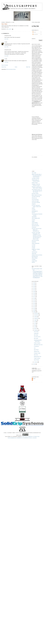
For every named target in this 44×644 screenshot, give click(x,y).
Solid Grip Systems (35, 226)
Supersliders (34, 217)
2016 (34, 298)
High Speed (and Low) (38, 345)
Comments (35, 34)
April (35, 327)
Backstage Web (35, 256)
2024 (34, 286)
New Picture (36, 350)
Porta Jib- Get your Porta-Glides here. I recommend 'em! (37, 230)
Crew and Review (35, 199)
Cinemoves (34, 227)
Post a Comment (5, 65)
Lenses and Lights (35, 201)
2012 (34, 305)
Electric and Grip (35, 224)
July (35, 322)
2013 (34, 303)
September (36, 318)
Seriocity (33, 246)
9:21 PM (6, 47)
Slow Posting (36, 360)
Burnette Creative (35, 194)
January (36, 362)
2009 (34, 310)
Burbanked (34, 242)
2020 (34, 292)
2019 (34, 293)
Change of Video (37, 353)
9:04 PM (6, 39)
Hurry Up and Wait (35, 240)
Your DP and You (37, 337)
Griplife (33, 221)
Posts (34, 32)
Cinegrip (33, 248)
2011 (34, 307)
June (35, 323)
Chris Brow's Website (36, 202)
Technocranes (35, 252)
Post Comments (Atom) (11, 69)
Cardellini (34, 259)
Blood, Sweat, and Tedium (37, 195)
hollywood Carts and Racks (37, 255)
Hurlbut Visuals (35, 183)
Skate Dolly (34, 253)
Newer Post (4, 67)
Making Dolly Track (38, 357)
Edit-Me (33, 262)
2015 (34, 300)
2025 (34, 285)
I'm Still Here (36, 346)
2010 (34, 308)
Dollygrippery (22, 6)
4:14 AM (6, 56)
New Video (36, 335)
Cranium (33, 220)
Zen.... (35, 348)
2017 (34, 297)
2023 (34, 288)
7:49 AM (6, 62)
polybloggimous (35, 211)
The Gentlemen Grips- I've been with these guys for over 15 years (37, 191)
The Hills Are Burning (36, 196)
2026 (34, 283)
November (36, 315)
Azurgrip (34, 379)
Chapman (34, 204)
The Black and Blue (36, 178)
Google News (34, 261)
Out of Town (36, 332)
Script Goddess (35, 223)
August (36, 320)
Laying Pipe (36, 333)
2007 (34, 364)
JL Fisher (34, 210)
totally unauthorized (36, 243)
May (35, 325)
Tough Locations (37, 358)
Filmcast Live (34, 198)
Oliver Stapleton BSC (36, 218)
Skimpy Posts (37, 351)
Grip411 (33, 208)
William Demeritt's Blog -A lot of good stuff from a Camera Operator (37, 176)
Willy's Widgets (35, 258)
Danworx (34, 213)
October (36, 317)
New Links (36, 355)
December (36, 313)
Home (16, 67)
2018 (34, 295)
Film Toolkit (34, 173)
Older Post (28, 67)
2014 (34, 302)
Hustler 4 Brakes (37, 343)
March (35, 328)
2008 (34, 312)
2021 (34, 290)
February (36, 330)
